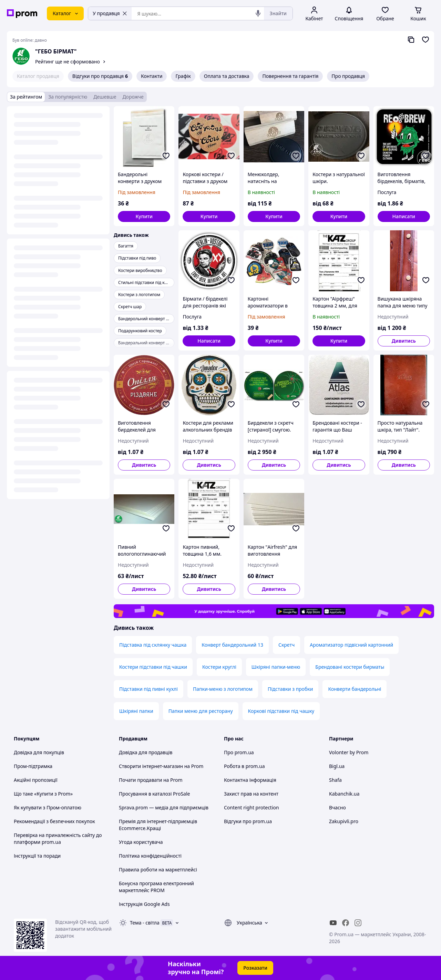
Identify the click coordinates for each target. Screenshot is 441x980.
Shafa (335, 780)
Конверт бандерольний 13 (232, 645)
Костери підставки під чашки (153, 667)
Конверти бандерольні (355, 689)
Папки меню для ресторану (201, 711)
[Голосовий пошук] (258, 13)
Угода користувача (141, 842)
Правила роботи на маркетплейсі (158, 870)
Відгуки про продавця (100, 76)
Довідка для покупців (39, 752)
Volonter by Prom (349, 752)
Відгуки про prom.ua (248, 821)
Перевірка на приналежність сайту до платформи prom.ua (58, 838)
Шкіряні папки (136, 711)
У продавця (110, 13)
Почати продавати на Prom (151, 780)
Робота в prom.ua (244, 766)
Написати (404, 216)
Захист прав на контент (251, 794)
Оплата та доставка (227, 76)
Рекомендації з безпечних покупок (54, 821)
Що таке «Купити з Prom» (43, 794)
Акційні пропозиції (36, 780)
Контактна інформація (250, 780)
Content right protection (252, 807)
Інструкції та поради (37, 856)
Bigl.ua (337, 766)
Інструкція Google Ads (144, 904)
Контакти (152, 76)
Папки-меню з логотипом (223, 689)
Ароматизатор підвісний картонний (351, 645)
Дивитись (404, 341)
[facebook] (346, 923)
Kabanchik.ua (344, 794)
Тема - (145, 923)
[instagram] (358, 923)
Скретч (286, 645)
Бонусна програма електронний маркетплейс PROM (156, 887)
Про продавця (348, 76)
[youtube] (333, 923)
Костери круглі (219, 667)
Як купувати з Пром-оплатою (48, 807)
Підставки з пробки (290, 689)
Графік (183, 76)
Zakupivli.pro (344, 821)
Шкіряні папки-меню (276, 667)
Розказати (255, 968)
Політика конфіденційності (150, 856)
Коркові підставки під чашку (281, 711)
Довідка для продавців (146, 752)
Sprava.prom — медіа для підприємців (164, 807)
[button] (144, 216)
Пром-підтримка (33, 766)
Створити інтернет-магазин (151, 766)
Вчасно (337, 807)
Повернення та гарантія (290, 76)
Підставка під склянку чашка (153, 645)
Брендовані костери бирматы (350, 667)
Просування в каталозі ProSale (154, 794)
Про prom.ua (239, 752)
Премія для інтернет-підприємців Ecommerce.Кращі (158, 825)
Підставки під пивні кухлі (148, 689)
